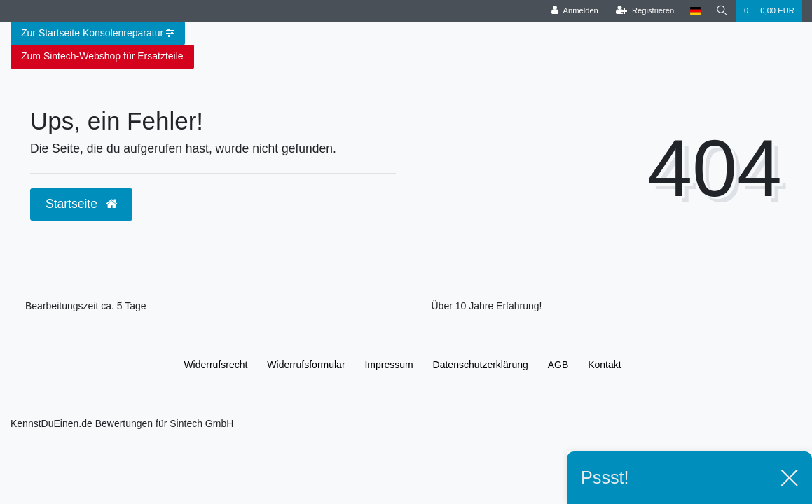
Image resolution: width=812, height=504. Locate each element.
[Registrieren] (645, 11)
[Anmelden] (575, 11)
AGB (558, 365)
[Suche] (722, 11)
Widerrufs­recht (215, 365)
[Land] (695, 11)
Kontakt (604, 365)
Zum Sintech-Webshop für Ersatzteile (102, 56)
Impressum (388, 365)
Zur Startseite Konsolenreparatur (98, 34)
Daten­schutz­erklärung (481, 365)
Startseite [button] (81, 204)
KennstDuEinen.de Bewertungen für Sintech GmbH (122, 423)
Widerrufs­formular (306, 365)
